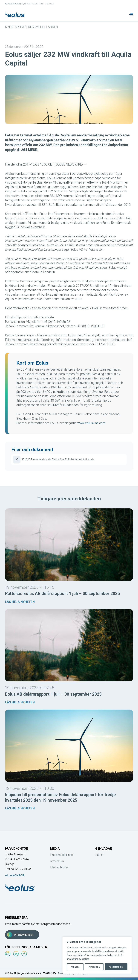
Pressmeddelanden (42, 27)
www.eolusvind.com (91, 423)
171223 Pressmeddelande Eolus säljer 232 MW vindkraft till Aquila (53, 460)
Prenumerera (20, 935)
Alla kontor (15, 875)
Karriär (99, 855)
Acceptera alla (116, 967)
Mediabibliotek (59, 867)
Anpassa (75, 967)
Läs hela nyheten (20, 602)
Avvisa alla (94, 967)
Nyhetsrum (14, 27)
